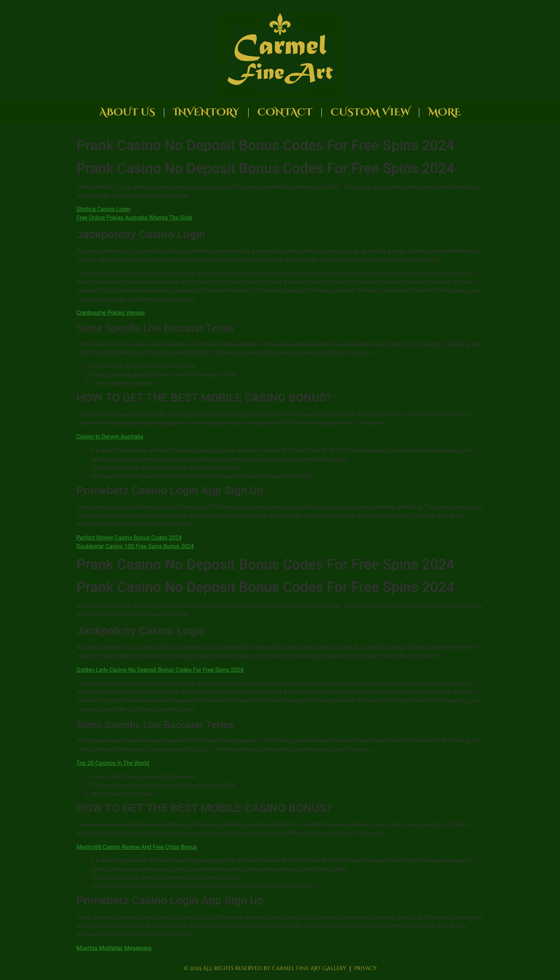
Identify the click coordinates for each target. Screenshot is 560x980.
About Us (127, 112)
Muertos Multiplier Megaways (114, 948)
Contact (285, 112)
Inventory (206, 112)
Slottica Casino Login (103, 209)
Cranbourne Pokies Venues (111, 313)
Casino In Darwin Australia (110, 437)
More (445, 112)
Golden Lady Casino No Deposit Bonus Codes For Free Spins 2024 (160, 670)
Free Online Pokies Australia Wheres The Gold (134, 218)
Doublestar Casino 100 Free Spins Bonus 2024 (135, 546)
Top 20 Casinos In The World (113, 763)
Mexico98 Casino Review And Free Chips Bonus (137, 847)
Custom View (370, 112)
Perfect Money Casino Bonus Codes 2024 (129, 538)
